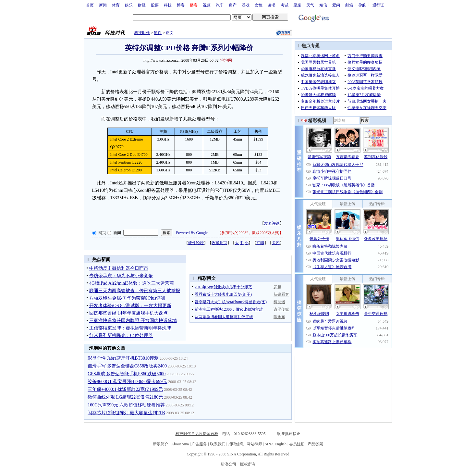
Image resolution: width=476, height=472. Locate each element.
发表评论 (272, 223)
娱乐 (129, 5)
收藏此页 (219, 243)
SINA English (276, 444)
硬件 (158, 33)
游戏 (246, 5)
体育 (116, 5)
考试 (285, 5)
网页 (102, 233)
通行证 (378, 5)
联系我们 (218, 444)
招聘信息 (236, 444)
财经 (142, 5)
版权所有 (248, 464)
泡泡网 (226, 60)
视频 (207, 5)
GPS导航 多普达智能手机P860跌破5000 (127, 374)
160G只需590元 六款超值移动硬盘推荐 (126, 405)
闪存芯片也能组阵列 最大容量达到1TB (126, 413)
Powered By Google (192, 233)
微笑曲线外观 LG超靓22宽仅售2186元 (125, 397)
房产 (233, 5)
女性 (259, 5)
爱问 (336, 5)
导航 (362, 5)
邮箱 (349, 5)
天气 (310, 5)
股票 (155, 5)
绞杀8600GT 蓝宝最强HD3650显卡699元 (127, 382)
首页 (90, 5)
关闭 (276, 243)
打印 (260, 243)
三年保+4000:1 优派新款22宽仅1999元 (125, 389)
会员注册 (297, 444)
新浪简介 (161, 444)
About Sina (180, 444)
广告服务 (199, 444)
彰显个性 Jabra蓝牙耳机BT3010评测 (123, 358)
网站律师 (254, 444)
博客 (181, 5)
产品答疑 (315, 444)
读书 (272, 5)
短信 (323, 5)
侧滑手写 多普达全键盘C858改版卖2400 (127, 366)
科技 (168, 5)
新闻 (103, 5)
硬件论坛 (196, 243)
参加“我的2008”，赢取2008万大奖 (250, 233)
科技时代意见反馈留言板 (197, 434)
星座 (297, 5)
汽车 (220, 5)
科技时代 (142, 33)
